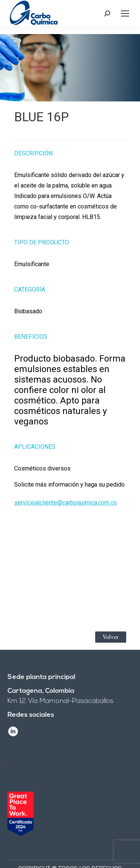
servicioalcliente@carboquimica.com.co (66, 502)
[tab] (70, 149)
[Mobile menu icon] (125, 13)
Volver (111, 637)
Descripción (33, 153)
